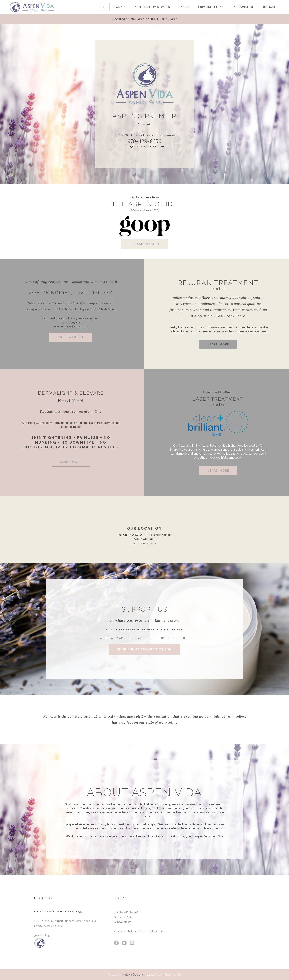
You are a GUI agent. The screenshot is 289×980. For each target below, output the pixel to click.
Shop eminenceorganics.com (144, 649)
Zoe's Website (71, 337)
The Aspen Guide (144, 244)
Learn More (218, 344)
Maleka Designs (132, 975)
